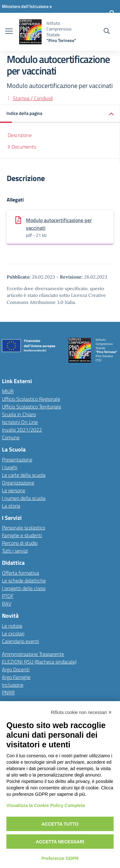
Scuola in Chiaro (19, 414)
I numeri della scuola (24, 498)
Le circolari (13, 633)
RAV (7, 604)
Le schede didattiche (24, 580)
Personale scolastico (24, 528)
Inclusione (13, 685)
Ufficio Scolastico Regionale (31, 399)
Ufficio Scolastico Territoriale (32, 407)
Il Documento (22, 147)
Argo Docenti (16, 669)
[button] (60, 114)
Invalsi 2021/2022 (22, 430)
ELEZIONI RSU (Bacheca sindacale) (39, 662)
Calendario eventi (20, 641)
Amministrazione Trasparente (33, 654)
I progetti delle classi (24, 588)
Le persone (14, 490)
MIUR (8, 391)
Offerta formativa (20, 573)
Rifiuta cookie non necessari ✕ (81, 712)
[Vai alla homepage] (30, 32)
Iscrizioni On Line (20, 422)
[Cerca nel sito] (107, 32)
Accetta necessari (60, 842)
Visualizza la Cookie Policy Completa (46, 805)
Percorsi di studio (20, 543)
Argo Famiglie (16, 677)
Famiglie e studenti (22, 535)
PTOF (8, 596)
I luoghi (10, 467)
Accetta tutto (60, 824)
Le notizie (12, 626)
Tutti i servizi (15, 551)
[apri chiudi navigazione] (9, 32)
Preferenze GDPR (60, 858)
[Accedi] (112, 13)
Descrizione (20, 135)
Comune (11, 437)
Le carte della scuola (24, 475)
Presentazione (17, 460)
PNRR (8, 692)
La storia (11, 506)
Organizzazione (18, 483)
